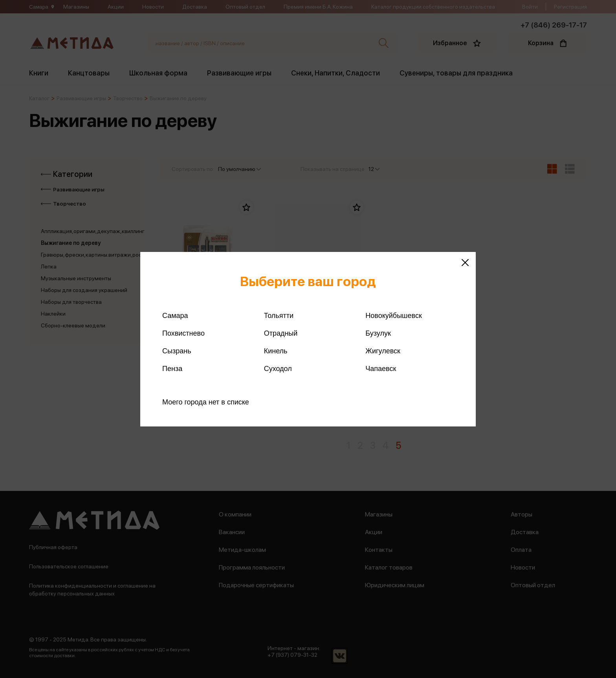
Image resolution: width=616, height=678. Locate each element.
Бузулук (378, 333)
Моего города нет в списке (206, 402)
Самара (175, 316)
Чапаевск (381, 369)
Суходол (278, 369)
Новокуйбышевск (393, 316)
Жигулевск (383, 351)
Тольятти (279, 316)
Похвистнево (183, 333)
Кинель (276, 351)
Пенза (172, 369)
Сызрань (177, 351)
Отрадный (281, 333)
